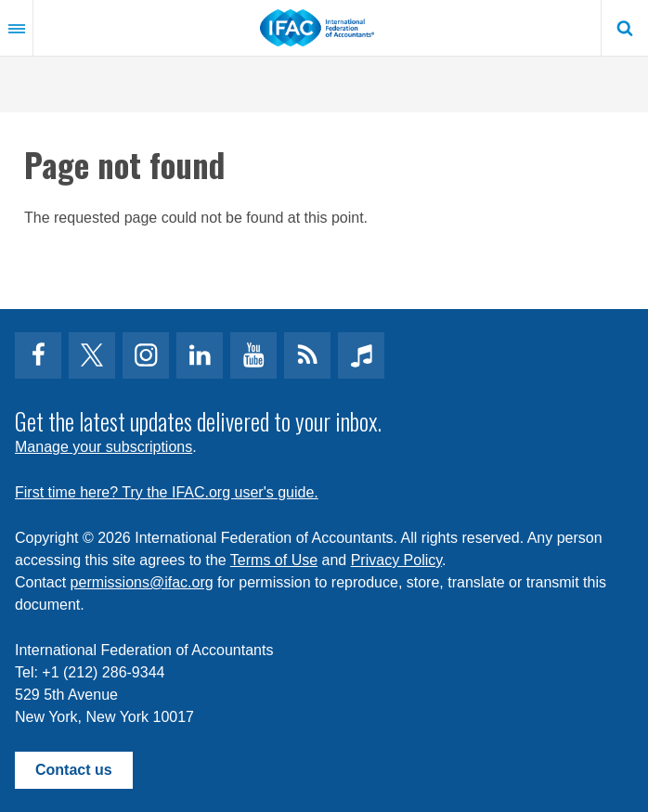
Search (625, 28)
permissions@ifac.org (142, 582)
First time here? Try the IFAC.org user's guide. (167, 492)
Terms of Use (274, 560)
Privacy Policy (396, 560)
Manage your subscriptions (104, 447)
